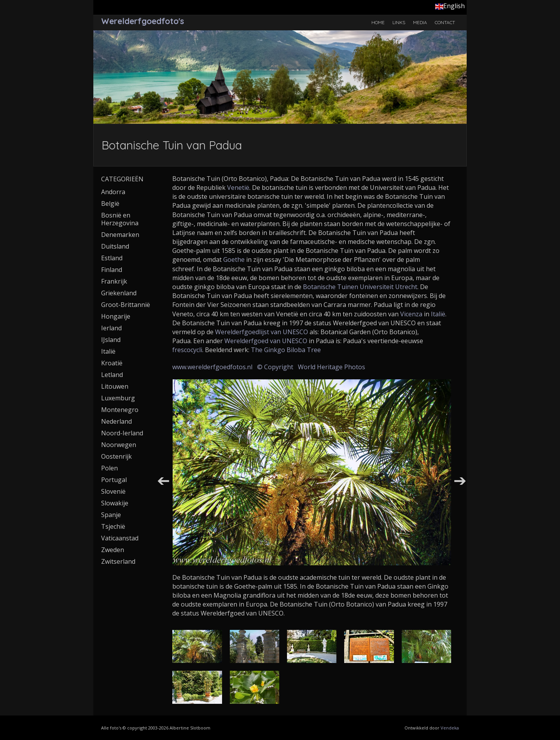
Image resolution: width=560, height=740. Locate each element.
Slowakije (115, 503)
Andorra (113, 192)
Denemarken (120, 235)
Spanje (111, 515)
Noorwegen (119, 445)
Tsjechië (113, 526)
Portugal (114, 480)
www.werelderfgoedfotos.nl (212, 367)
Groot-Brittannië (126, 305)
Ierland (111, 328)
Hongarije (116, 316)
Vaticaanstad (120, 538)
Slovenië (113, 491)
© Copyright (275, 367)
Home (378, 22)
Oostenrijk (116, 456)
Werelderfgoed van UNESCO (266, 341)
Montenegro (120, 410)
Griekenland (119, 293)
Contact (445, 22)
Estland (112, 258)
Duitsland (115, 246)
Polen (109, 468)
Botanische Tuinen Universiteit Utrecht (360, 287)
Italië (438, 314)
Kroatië (112, 363)
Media (420, 22)
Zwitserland (118, 561)
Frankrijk (114, 281)
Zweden (113, 550)
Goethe (234, 260)
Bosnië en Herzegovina (120, 219)
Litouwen (115, 386)
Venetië (238, 188)
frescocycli (187, 350)
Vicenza (411, 314)
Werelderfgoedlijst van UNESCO (262, 332)
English (450, 6)
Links (399, 22)
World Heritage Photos (332, 367)
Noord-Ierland (122, 433)
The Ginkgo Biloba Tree (286, 350)
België (110, 203)
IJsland (111, 340)
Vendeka (450, 728)
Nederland (116, 421)
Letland (112, 375)
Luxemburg (118, 398)
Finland (112, 270)
